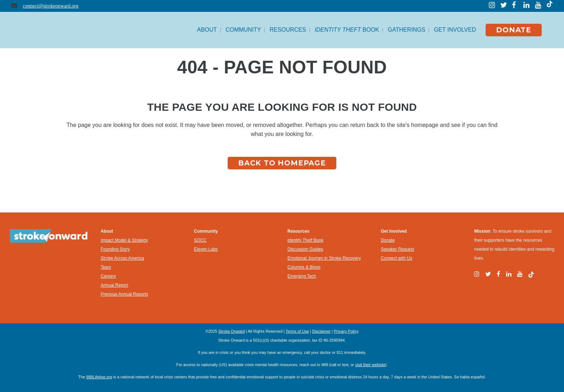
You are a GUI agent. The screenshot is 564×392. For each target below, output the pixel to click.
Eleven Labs (206, 249)
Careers (108, 276)
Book (305, 240)
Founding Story (115, 249)
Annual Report (115, 285)
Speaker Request (398, 249)
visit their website (370, 365)
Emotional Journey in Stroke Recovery (324, 258)
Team (106, 267)
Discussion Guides (305, 249)
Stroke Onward (231, 331)
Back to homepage (282, 163)
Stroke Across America (122, 258)
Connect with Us (397, 258)
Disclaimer (321, 331)
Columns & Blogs (304, 267)
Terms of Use (297, 331)
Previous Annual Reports (124, 294)
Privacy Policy (346, 331)
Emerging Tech (302, 276)
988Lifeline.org (99, 377)
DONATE (514, 30)
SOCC (200, 240)
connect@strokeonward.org (51, 6)
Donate (388, 240)
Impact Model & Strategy (124, 240)
